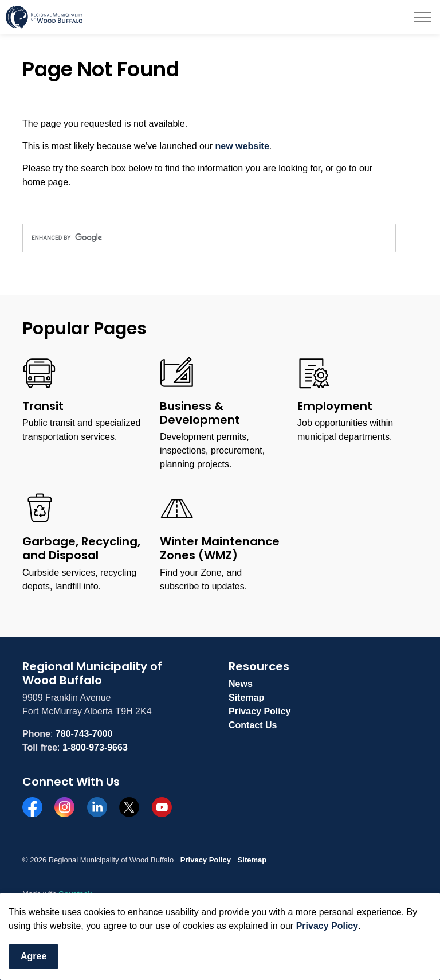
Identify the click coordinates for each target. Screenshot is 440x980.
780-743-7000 (84, 734)
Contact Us (253, 725)
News (241, 684)
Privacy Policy (327, 926)
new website (242, 146)
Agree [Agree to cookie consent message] (34, 956)
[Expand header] (423, 17)
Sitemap (246, 698)
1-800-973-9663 (95, 747)
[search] (209, 238)
